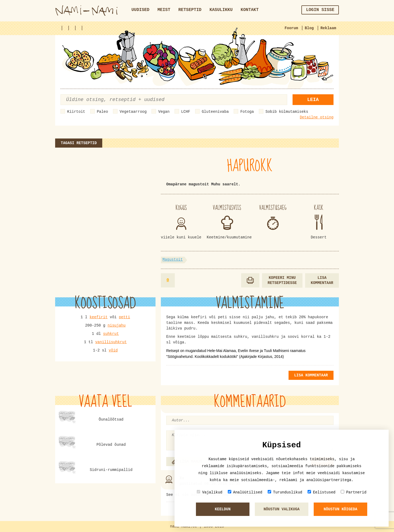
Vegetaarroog (133, 112)
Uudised (140, 10)
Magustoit (173, 260)
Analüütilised (245, 492)
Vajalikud (210, 492)
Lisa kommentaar (322, 280)
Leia (313, 100)
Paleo (103, 112)
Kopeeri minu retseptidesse (282, 280)
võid (113, 350)
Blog (309, 28)
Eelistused (321, 492)
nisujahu (117, 325)
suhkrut (111, 334)
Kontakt (250, 10)
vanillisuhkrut (111, 342)
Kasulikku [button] (221, 10)
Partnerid (354, 492)
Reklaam (328, 28)
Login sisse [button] (320, 10)
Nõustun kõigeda (340, 509)
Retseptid (190, 10)
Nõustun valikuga (282, 509)
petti (124, 317)
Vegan (164, 112)
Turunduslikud (285, 492)
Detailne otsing (317, 117)
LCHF (186, 112)
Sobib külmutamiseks (287, 112)
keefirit (99, 317)
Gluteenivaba (215, 112)
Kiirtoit (76, 112)
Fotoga (247, 112)
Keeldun (223, 509)
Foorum (291, 28)
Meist (164, 10)
